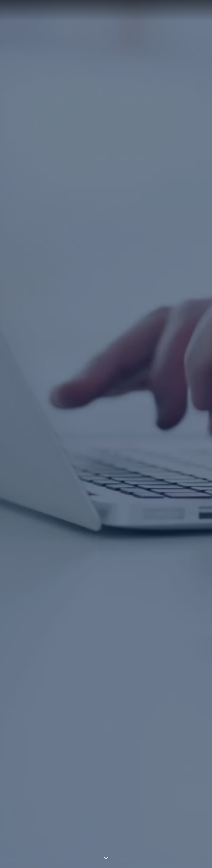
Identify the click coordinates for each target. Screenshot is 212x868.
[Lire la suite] (106, 856)
